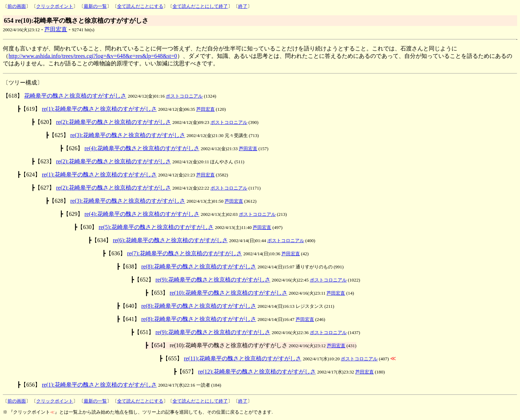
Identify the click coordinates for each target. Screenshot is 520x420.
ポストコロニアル (184, 96)
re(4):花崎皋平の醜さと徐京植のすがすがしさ (142, 148)
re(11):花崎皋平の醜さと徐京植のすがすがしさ (243, 358)
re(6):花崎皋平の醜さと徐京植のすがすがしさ (170, 240)
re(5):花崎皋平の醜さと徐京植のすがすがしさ (156, 227)
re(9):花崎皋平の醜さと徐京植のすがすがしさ (213, 280)
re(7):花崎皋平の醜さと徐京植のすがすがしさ (185, 253)
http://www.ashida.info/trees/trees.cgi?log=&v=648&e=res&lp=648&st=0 (93, 56)
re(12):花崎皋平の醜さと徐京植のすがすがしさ (257, 372)
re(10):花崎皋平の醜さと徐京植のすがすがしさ (229, 293)
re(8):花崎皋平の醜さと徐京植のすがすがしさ (199, 266)
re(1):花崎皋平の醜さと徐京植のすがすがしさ (99, 109)
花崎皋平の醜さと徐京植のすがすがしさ (75, 96)
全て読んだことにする (140, 6)
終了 (243, 6)
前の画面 (17, 6)
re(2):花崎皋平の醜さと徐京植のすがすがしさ (114, 122)
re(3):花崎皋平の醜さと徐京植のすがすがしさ (128, 135)
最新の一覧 (95, 6)
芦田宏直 (56, 29)
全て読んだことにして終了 (200, 6)
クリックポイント (55, 6)
